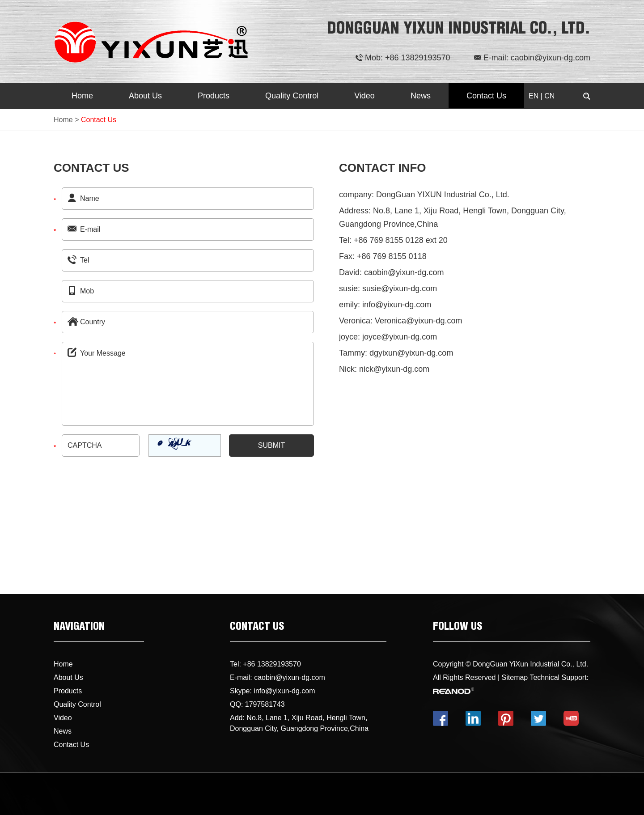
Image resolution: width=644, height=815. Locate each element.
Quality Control (292, 96)
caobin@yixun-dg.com (551, 58)
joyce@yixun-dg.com (400, 337)
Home (82, 96)
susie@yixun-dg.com (400, 289)
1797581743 (265, 704)
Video (364, 96)
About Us (145, 96)
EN (534, 96)
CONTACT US (257, 628)
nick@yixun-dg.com (394, 369)
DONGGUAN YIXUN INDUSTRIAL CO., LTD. (459, 30)
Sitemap (515, 677)
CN (549, 96)
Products (214, 96)
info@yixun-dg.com (397, 305)
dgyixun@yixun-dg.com (411, 353)
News (421, 96)
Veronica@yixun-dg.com (418, 321)
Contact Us (486, 96)
